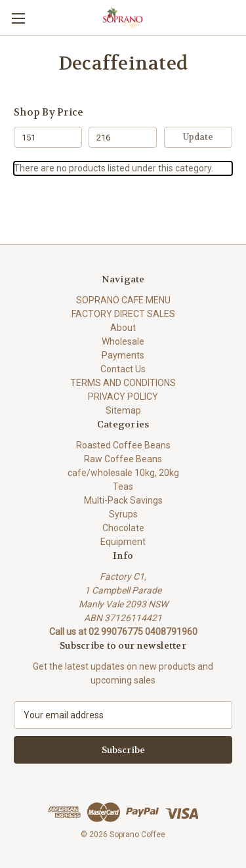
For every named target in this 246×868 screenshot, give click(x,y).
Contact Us (123, 369)
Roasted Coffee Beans (123, 445)
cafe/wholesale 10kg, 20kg (123, 473)
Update (198, 137)
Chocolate (123, 528)
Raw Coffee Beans (123, 459)
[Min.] (48, 137)
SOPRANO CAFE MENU (123, 300)
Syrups (123, 514)
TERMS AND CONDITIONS (123, 383)
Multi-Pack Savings (123, 500)
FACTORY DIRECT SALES (123, 314)
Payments (123, 355)
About (123, 328)
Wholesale (123, 341)
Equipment (123, 542)
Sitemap (123, 410)
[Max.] (123, 137)
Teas (123, 487)
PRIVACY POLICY (123, 397)
